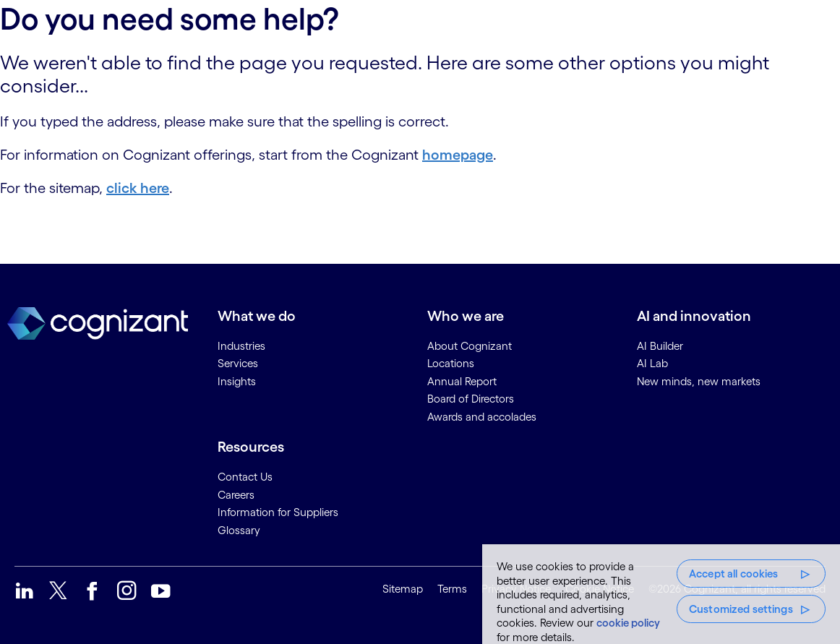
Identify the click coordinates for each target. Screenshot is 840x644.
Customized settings (741, 609)
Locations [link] (451, 363)
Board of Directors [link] (471, 399)
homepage (458, 155)
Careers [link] (236, 495)
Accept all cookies (734, 574)
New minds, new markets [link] (699, 381)
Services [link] (238, 363)
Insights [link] (237, 381)
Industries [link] (241, 346)
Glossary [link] (239, 530)
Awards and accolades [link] (482, 417)
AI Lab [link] (652, 363)
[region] (661, 594)
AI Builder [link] (660, 346)
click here (138, 188)
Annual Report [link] (462, 381)
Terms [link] (452, 589)
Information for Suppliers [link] (278, 512)
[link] (24, 591)
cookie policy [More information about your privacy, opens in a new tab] (628, 623)
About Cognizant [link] (470, 346)
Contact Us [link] (245, 477)
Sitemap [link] (403, 589)
